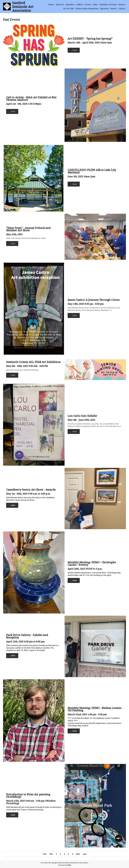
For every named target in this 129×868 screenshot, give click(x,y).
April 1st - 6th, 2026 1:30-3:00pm (24, 104)
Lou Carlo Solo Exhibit (82, 416)
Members (70, 4)
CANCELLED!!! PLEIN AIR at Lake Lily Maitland (92, 171)
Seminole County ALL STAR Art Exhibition (33, 362)
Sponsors (104, 8)
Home (51, 4)
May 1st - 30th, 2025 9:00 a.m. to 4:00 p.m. (28, 494)
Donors (122, 4)
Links (95, 4)
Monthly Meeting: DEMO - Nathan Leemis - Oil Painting (95, 709)
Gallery (80, 4)
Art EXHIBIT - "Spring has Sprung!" (90, 38)
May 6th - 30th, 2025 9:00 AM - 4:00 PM (27, 366)
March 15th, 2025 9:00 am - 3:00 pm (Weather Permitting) (31, 802)
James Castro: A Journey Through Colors (94, 300)
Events (88, 4)
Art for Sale (68, 8)
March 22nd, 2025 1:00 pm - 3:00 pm (87, 714)
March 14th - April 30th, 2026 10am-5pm (90, 42)
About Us (60, 4)
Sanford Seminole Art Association (23, 7)
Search (113, 8)
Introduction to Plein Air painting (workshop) (28, 796)
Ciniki (69, 865)
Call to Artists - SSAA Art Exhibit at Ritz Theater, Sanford (31, 99)
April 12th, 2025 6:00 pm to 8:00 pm (25, 641)
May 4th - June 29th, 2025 (81, 420)
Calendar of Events (108, 4)
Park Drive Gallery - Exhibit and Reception (27, 636)
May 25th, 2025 (14, 234)
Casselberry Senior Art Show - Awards (31, 490)
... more (74, 50)
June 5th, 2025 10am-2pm (81, 176)
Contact (122, 8)
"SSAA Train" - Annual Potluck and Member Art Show (28, 229)
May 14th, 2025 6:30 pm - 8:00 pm (86, 304)
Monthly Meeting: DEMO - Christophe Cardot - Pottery (92, 563)
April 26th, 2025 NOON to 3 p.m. (85, 569)
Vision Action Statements (87, 8)
